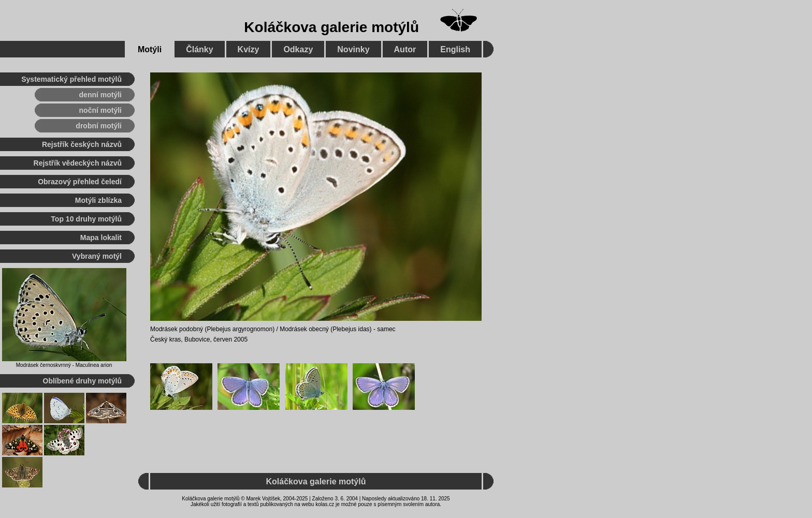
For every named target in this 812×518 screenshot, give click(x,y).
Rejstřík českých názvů (82, 144)
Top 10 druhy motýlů (86, 219)
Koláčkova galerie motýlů (331, 27)
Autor (405, 49)
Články (199, 49)
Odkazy (298, 49)
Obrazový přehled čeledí (80, 182)
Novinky (353, 49)
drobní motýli (99, 126)
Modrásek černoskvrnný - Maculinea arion (64, 365)
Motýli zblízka (98, 200)
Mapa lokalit (101, 238)
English (455, 49)
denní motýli (100, 95)
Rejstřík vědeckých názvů (78, 163)
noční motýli (100, 110)
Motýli (150, 49)
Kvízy (249, 49)
